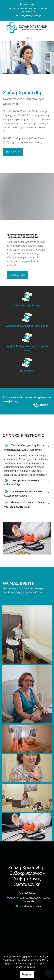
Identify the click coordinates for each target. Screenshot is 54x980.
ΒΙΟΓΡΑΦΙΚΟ (13, 152)
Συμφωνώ (27, 974)
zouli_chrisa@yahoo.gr (30, 16)
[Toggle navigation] (27, 38)
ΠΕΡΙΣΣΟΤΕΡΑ (17, 275)
